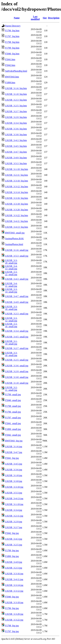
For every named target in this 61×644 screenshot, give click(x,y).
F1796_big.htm (12, 31)
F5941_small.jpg (13, 423)
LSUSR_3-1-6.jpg (14, 446)
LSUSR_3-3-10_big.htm (17, 181)
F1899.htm (10, 83)
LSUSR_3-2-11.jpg (14, 516)
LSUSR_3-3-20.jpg (14, 614)
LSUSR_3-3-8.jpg (14, 481)
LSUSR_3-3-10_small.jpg (11, 354)
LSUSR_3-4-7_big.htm (16, 152)
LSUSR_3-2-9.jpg (14, 522)
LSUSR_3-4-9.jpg (14, 562)
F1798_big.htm (12, 42)
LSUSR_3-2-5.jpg (14, 545)
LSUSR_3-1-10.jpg (14, 504)
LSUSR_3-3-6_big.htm (16, 129)
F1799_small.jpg (13, 395)
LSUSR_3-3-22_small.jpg (11, 273)
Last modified (35, 18)
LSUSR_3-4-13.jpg (14, 498)
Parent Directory (13, 26)
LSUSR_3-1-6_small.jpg (17, 250)
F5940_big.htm (12, 54)
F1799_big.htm (12, 48)
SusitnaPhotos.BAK (14, 239)
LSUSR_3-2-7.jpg (14, 527)
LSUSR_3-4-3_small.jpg (17, 279)
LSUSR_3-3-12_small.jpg (11, 319)
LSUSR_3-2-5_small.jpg (17, 360)
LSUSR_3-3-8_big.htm (16, 135)
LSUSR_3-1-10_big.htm (17, 169)
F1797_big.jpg (12, 631)
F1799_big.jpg (12, 550)
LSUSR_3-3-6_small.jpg (17, 366)
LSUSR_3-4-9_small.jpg (17, 302)
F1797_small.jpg (13, 418)
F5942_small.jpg (13, 435)
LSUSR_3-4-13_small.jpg (11, 267)
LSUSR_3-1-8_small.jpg (17, 383)
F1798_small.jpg (13, 406)
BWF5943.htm (12, 77)
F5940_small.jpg (13, 400)
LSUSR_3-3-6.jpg (14, 470)
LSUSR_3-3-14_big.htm (17, 192)
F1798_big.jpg (12, 626)
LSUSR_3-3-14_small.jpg (11, 291)
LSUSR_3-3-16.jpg (14, 574)
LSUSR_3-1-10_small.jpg (11, 343)
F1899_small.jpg (13, 429)
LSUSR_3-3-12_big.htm (17, 187)
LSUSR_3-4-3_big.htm (16, 140)
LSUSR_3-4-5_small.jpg (17, 337)
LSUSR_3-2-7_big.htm (16, 111)
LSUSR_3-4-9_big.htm (16, 158)
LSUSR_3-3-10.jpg (14, 487)
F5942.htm (10, 65)
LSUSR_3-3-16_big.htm (17, 198)
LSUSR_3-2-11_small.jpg (11, 389)
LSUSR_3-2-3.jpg (14, 568)
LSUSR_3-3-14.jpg (14, 585)
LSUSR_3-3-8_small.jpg (17, 377)
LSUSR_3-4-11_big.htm (16, 221)
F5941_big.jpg (12, 458)
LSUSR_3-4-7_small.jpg (17, 296)
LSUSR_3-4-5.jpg (14, 464)
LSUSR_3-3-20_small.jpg (11, 262)
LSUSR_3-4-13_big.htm (17, 227)
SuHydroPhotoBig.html (16, 71)
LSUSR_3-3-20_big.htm (17, 210)
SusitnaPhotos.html (14, 244)
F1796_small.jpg (13, 412)
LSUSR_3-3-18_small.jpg (11, 308)
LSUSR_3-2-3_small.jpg (17, 314)
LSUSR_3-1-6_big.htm (16, 88)
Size (45, 18)
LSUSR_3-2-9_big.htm (16, 117)
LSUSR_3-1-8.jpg (14, 475)
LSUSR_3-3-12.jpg (14, 591)
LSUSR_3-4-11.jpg (14, 579)
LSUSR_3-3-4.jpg (14, 510)
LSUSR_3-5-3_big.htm (16, 163)
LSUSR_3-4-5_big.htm (16, 146)
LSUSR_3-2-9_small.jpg (17, 371)
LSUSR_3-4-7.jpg (14, 452)
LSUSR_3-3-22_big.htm (17, 215)
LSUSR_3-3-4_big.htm (16, 123)
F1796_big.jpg (12, 608)
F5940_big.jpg (12, 597)
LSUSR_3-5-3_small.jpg (17, 256)
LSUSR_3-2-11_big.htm (16, 175)
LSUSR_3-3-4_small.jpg (17, 331)
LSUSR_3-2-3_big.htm (16, 100)
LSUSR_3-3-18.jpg (14, 602)
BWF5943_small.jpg (15, 233)
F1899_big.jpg (12, 556)
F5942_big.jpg (12, 533)
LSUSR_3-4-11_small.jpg (11, 285)
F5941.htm (10, 59)
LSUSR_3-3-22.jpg (14, 620)
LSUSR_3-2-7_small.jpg (17, 348)
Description (54, 18)
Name (17, 18)
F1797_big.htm (12, 36)
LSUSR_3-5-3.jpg (14, 493)
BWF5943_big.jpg (14, 441)
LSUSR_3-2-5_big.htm (16, 106)
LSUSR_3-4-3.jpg (14, 539)
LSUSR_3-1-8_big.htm (16, 94)
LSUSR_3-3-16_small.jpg (11, 325)
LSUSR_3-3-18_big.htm (17, 204)
